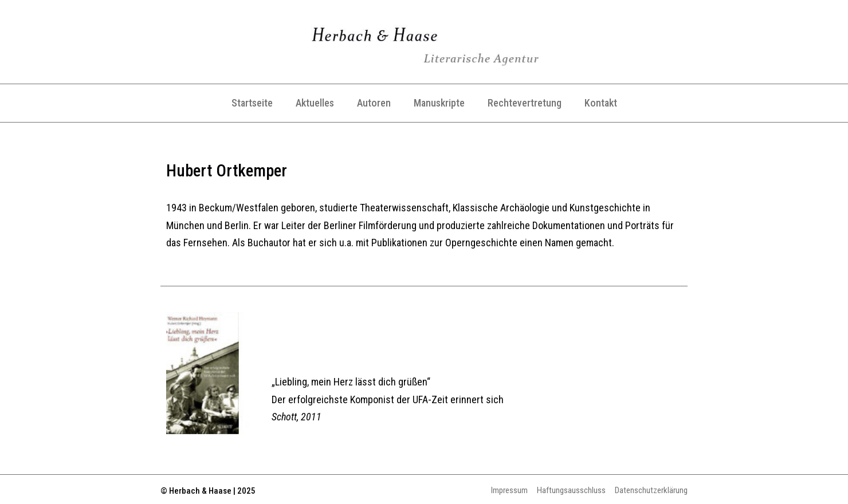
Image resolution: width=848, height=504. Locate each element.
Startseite (252, 103)
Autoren (374, 103)
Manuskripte (439, 103)
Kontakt (601, 103)
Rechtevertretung (525, 103)
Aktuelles (315, 103)
